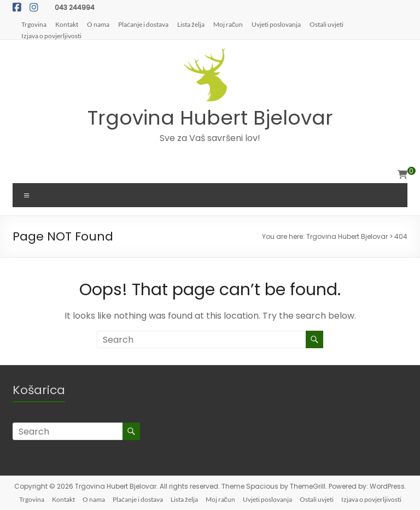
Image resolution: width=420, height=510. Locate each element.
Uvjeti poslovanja (276, 24)
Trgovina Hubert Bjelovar (210, 118)
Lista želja (191, 24)
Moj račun (228, 24)
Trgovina (34, 24)
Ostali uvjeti (326, 24)
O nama (98, 24)
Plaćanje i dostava (143, 24)
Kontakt (67, 24)
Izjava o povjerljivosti (51, 36)
